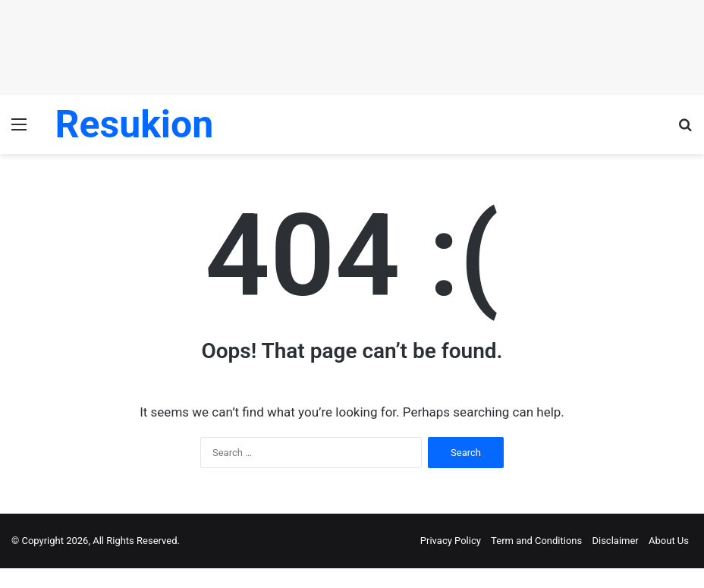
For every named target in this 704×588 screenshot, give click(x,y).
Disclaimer (615, 541)
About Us (669, 541)
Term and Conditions (536, 541)
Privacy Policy (451, 541)
